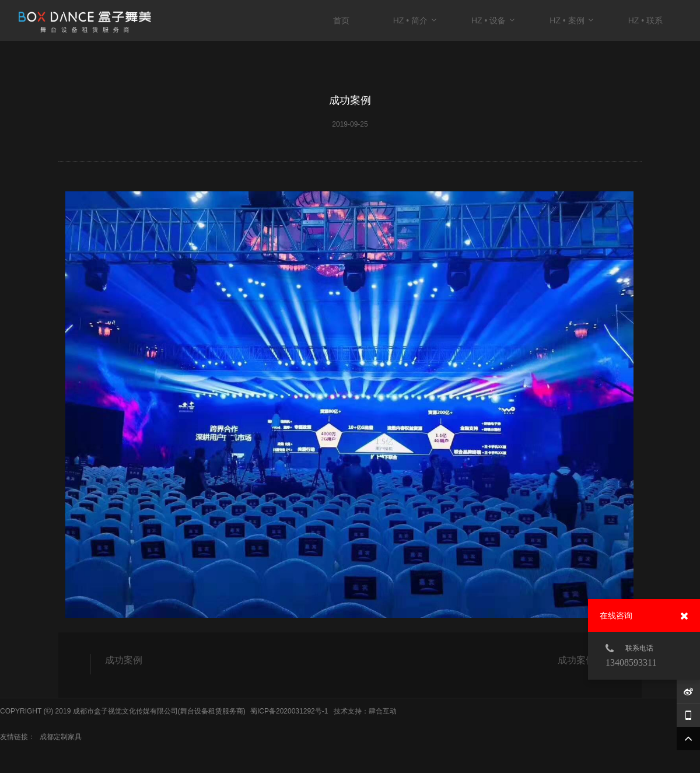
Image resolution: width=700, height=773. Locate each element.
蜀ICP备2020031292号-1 (289, 711)
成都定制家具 (61, 737)
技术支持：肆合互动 (365, 711)
